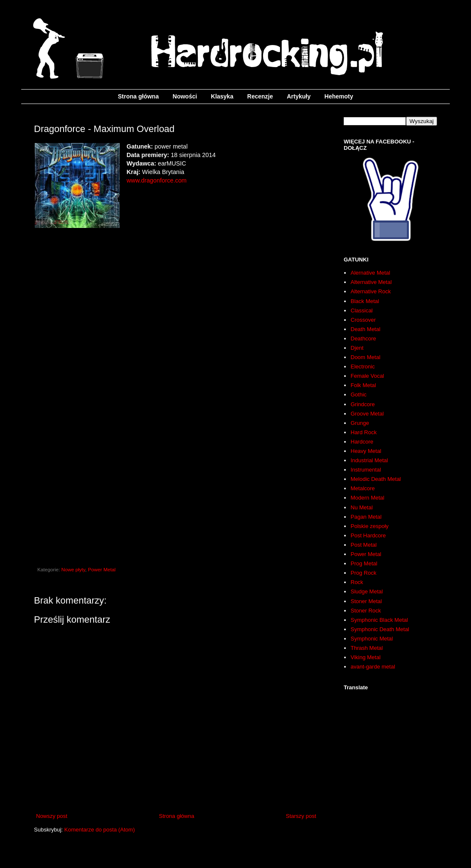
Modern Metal (367, 498)
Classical (362, 310)
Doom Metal (365, 357)
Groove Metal (367, 414)
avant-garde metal (373, 667)
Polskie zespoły (370, 526)
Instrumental (366, 470)
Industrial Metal (369, 460)
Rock (357, 582)
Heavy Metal (366, 451)
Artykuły (299, 96)
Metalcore (363, 488)
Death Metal (365, 329)
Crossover (363, 320)
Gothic (359, 395)
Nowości (185, 96)
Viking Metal (366, 657)
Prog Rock (363, 573)
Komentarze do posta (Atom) (100, 830)
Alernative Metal (370, 273)
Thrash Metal (367, 648)
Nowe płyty (73, 569)
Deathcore (363, 338)
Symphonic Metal (372, 639)
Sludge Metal (367, 591)
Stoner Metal (366, 601)
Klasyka (222, 96)
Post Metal (363, 545)
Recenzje (260, 96)
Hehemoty (339, 96)
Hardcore (362, 442)
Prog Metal (364, 563)
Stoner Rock (366, 611)
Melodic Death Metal (376, 479)
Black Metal (365, 301)
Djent (357, 348)
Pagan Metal (366, 517)
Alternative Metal (371, 282)
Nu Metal (362, 507)
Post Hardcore (368, 535)
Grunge (360, 423)
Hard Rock (363, 432)
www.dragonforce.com (156, 180)
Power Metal (102, 569)
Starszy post (301, 816)
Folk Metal (363, 385)
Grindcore (363, 404)
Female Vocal (367, 376)
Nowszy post (52, 816)
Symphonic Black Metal (379, 620)
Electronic (363, 367)
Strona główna (138, 96)
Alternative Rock (371, 291)
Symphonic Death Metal (380, 629)
